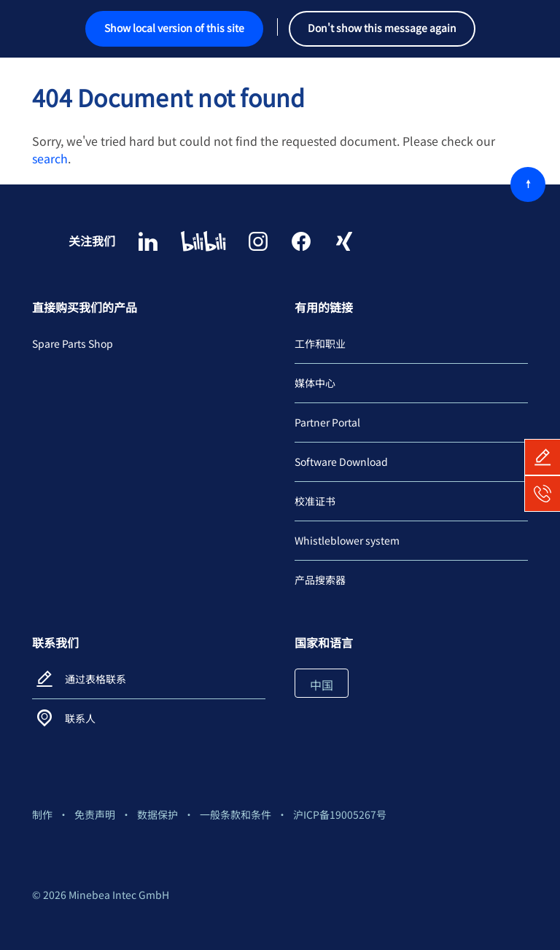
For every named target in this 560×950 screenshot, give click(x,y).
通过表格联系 (96, 679)
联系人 (80, 718)
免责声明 (95, 814)
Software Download (341, 462)
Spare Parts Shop (73, 343)
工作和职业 (320, 343)
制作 (42, 814)
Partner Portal (327, 422)
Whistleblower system (347, 540)
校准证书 (315, 501)
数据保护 (157, 814)
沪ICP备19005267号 (340, 814)
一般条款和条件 (236, 814)
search (50, 158)
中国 (322, 685)
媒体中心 (315, 383)
